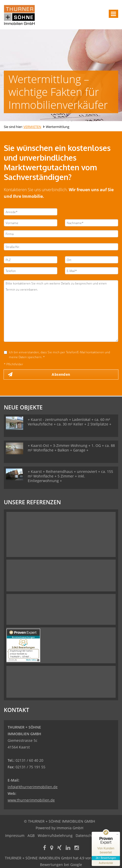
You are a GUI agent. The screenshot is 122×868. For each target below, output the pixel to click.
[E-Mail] (92, 271)
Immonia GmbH (70, 828)
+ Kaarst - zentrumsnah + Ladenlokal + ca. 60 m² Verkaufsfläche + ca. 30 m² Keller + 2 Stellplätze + (70, 422)
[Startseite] (19, 15)
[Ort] (92, 260)
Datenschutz (86, 835)
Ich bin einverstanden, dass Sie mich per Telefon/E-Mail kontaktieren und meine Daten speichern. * (57, 355)
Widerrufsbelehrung (55, 835)
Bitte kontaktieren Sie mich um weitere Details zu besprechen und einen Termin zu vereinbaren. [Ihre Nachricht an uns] (61, 311)
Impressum (15, 835)
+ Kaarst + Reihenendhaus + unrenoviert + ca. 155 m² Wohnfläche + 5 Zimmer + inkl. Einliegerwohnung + (70, 476)
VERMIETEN (32, 127)
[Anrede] (31, 212)
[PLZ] (31, 260)
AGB (31, 835)
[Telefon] (31, 271)
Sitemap (107, 835)
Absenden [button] (61, 374)
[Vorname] (31, 223)
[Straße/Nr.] (61, 247)
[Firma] (61, 234)
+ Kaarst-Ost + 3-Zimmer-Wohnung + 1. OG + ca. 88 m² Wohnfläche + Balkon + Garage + (71, 448)
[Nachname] (92, 223)
